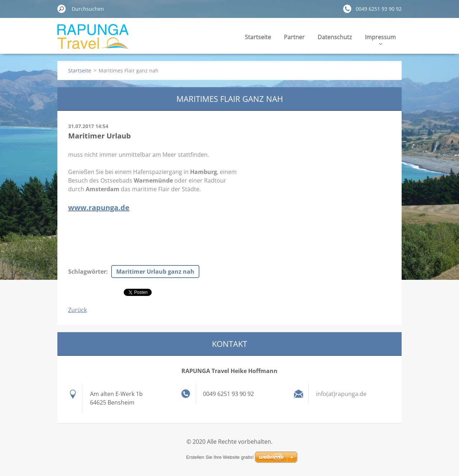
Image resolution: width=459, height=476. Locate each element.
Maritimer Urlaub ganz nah (155, 272)
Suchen (62, 9)
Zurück (77, 310)
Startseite (258, 37)
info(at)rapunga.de (341, 394)
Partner (294, 37)
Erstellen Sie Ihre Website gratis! (220, 457)
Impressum (380, 39)
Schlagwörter (87, 272)
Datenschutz (335, 37)
